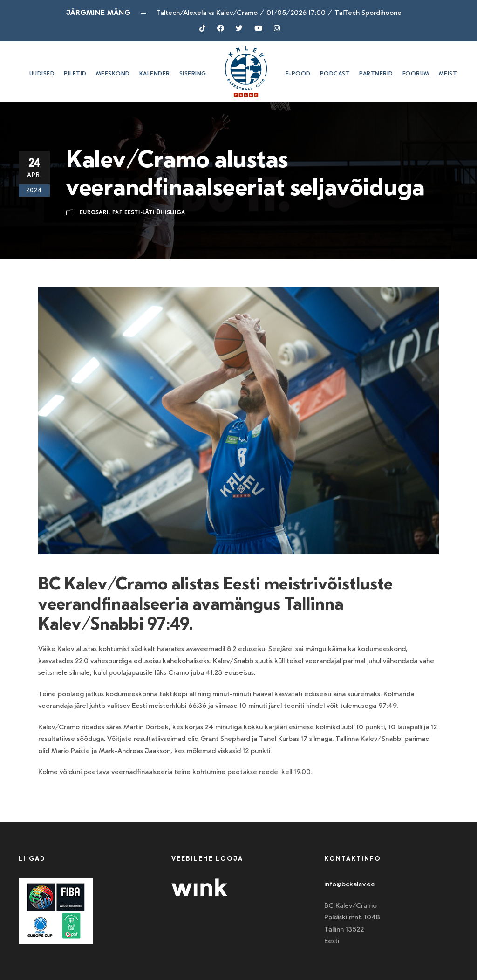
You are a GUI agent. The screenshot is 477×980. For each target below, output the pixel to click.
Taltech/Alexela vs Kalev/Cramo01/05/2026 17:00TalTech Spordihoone (279, 13)
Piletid (75, 74)
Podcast (335, 74)
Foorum (416, 74)
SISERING (193, 74)
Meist (448, 74)
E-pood (298, 74)
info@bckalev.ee (350, 884)
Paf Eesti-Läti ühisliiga (149, 213)
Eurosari (94, 213)
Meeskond (113, 74)
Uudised (42, 74)
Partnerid (376, 74)
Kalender (155, 74)
